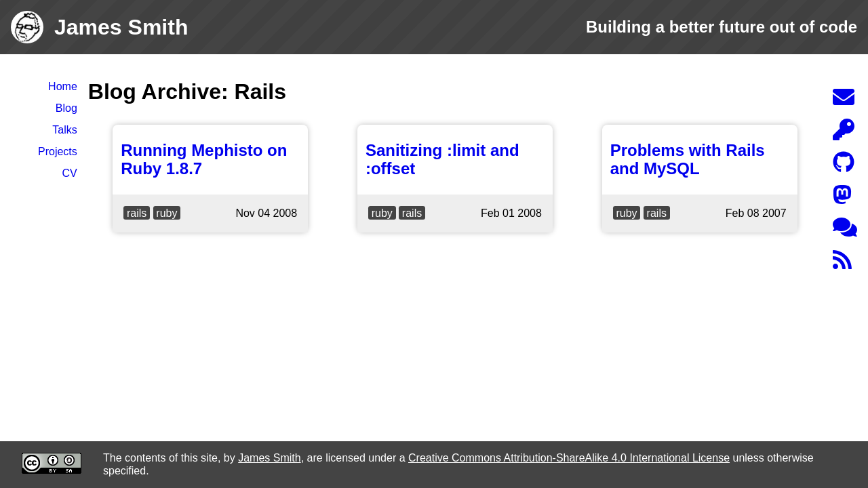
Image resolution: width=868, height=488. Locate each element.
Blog (66, 108)
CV (70, 173)
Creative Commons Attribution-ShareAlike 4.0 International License (569, 458)
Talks (64, 130)
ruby (166, 213)
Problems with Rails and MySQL (688, 160)
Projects (58, 151)
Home (63, 86)
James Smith (269, 458)
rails (137, 213)
